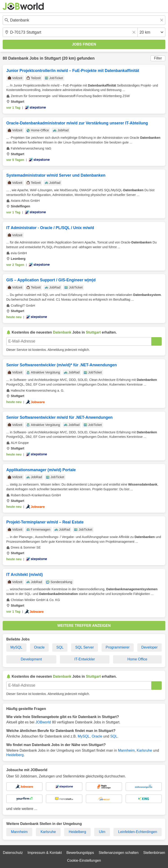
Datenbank (18, 58)
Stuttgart (53, 58)
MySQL (16, 647)
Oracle (39, 647)
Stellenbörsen (154, 853)
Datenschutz (13, 853)
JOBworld (43, 722)
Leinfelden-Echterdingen (138, 832)
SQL (60, 647)
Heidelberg (15, 755)
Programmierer (118, 647)
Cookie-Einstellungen (84, 860)
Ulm (102, 832)
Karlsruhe (144, 750)
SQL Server (85, 647)
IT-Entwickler (85, 659)
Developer (149, 647)
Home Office (137, 659)
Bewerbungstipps (80, 853)
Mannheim (126, 750)
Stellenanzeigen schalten (119, 853)
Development (31, 659)
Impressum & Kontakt (45, 853)
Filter (158, 58)
